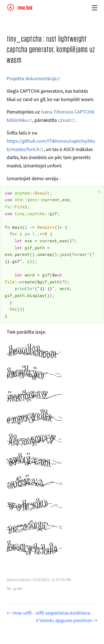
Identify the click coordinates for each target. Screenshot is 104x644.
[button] (94, 8)
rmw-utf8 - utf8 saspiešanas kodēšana (51, 613)
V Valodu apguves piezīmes (64, 620)
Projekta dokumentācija (34, 78)
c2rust (66, 120)
